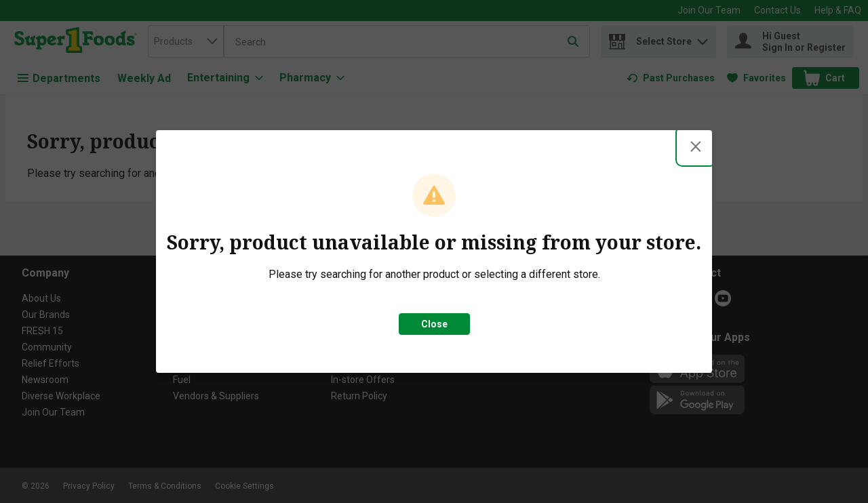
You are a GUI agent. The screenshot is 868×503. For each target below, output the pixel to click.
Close (434, 324)
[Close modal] (696, 146)
